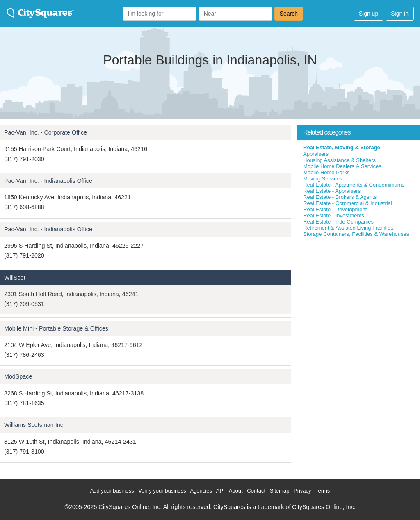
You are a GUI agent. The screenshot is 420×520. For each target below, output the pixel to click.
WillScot (15, 278)
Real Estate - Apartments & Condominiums (354, 185)
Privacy (302, 491)
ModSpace (18, 376)
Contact (256, 491)
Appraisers (316, 154)
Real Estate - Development (335, 209)
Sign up (369, 14)
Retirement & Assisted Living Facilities (348, 228)
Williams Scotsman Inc (34, 425)
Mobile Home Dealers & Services (342, 166)
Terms (323, 491)
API (220, 491)
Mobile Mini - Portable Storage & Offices (56, 328)
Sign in (400, 14)
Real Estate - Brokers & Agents (340, 197)
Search (289, 14)
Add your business (112, 491)
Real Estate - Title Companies (338, 222)
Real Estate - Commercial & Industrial (348, 203)
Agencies (201, 491)
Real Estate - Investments (334, 216)
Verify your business (162, 491)
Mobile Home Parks (326, 172)
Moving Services (323, 179)
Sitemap (280, 491)
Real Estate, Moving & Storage (342, 147)
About (236, 491)
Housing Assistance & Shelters (339, 160)
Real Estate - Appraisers (332, 191)
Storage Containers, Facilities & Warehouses (356, 234)
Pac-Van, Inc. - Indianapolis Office (48, 181)
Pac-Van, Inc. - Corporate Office (46, 132)
